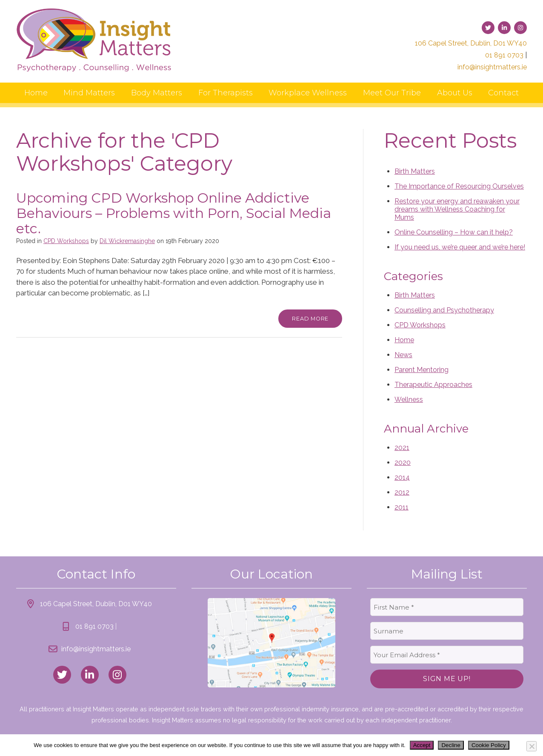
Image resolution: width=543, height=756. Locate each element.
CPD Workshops (66, 241)
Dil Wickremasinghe (127, 241)
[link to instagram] (520, 28)
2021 (402, 448)
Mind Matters (89, 93)
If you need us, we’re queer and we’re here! (460, 247)
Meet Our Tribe (392, 93)
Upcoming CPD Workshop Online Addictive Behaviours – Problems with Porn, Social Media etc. (174, 213)
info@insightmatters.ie (492, 67)
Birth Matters (415, 171)
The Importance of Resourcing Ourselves (459, 186)
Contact (503, 93)
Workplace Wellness (308, 93)
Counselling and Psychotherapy (444, 310)
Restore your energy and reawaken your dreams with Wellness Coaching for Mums (457, 209)
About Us (455, 93)
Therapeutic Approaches (433, 385)
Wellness (409, 399)
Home (36, 93)
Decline (451, 745)
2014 (402, 477)
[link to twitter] (488, 28)
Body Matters (157, 93)
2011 (402, 507)
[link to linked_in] (90, 675)
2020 (403, 462)
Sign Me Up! (447, 679)
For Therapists (226, 93)
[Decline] (532, 746)
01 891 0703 (504, 55)
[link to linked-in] (504, 28)
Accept (422, 745)
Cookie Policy (489, 745)
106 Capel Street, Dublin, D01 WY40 (471, 43)
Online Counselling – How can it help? (454, 232)
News (403, 355)
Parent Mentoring (422, 370)
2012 (402, 492)
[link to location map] (271, 643)
